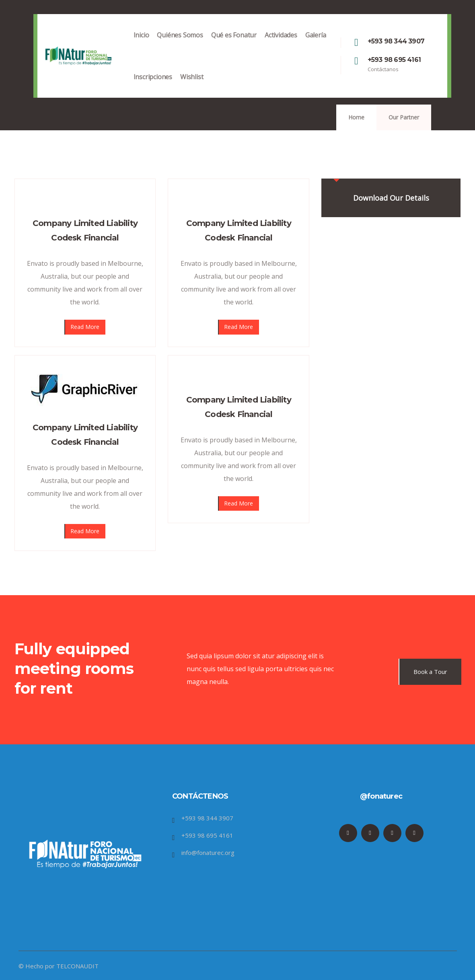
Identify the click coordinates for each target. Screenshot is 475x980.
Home (356, 117)
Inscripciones (153, 85)
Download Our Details (391, 198)
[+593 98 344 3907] (356, 43)
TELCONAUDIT (77, 966)
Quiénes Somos (180, 43)
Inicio (141, 43)
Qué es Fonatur (234, 43)
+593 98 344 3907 (396, 41)
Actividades (281, 43)
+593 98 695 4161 (394, 60)
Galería (316, 43)
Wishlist (192, 85)
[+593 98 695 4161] (356, 61)
